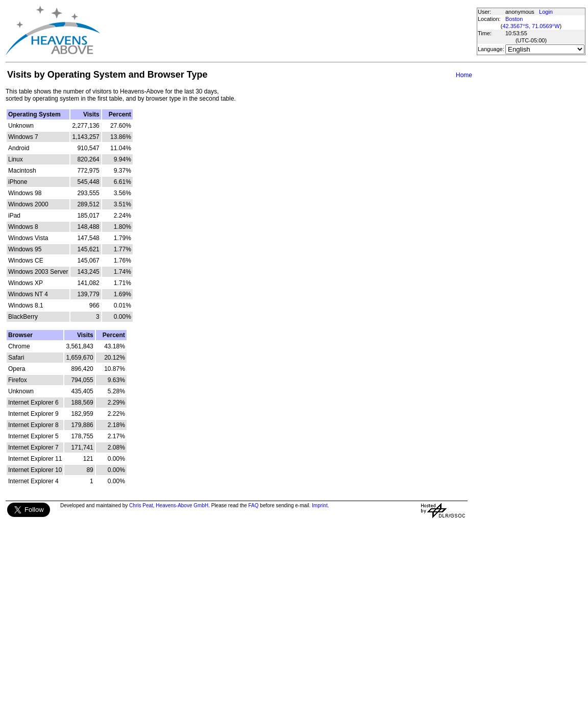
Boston (514, 19)
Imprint (320, 505)
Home (464, 75)
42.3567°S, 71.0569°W (531, 26)
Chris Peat (141, 505)
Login (546, 12)
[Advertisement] (288, 31)
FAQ (254, 505)
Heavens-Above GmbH (182, 505)
